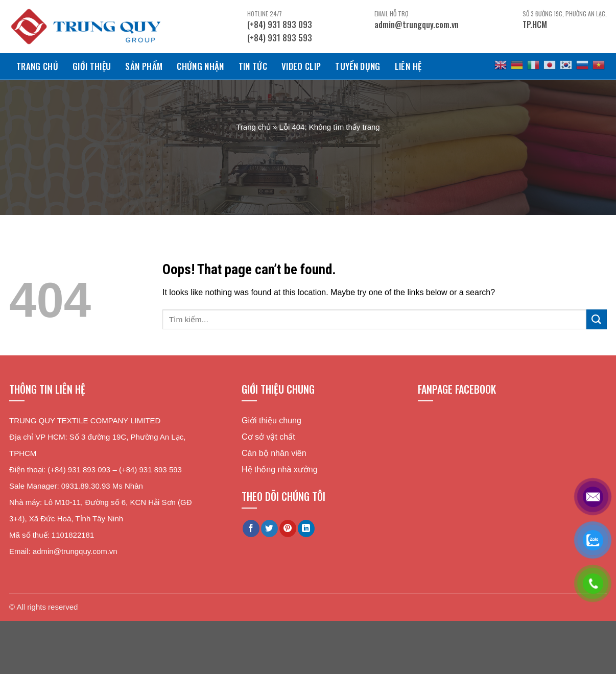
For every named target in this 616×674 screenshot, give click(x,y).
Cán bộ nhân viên (274, 453)
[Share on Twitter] (269, 528)
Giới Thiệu (92, 66)
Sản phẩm (144, 66)
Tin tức (253, 66)
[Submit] (597, 319)
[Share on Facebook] (251, 528)
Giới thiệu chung (271, 420)
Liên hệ (408, 66)
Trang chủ (37, 66)
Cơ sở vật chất (268, 437)
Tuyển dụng (358, 66)
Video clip (301, 66)
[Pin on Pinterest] (288, 528)
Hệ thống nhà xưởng (280, 470)
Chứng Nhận (200, 66)
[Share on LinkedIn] (306, 528)
